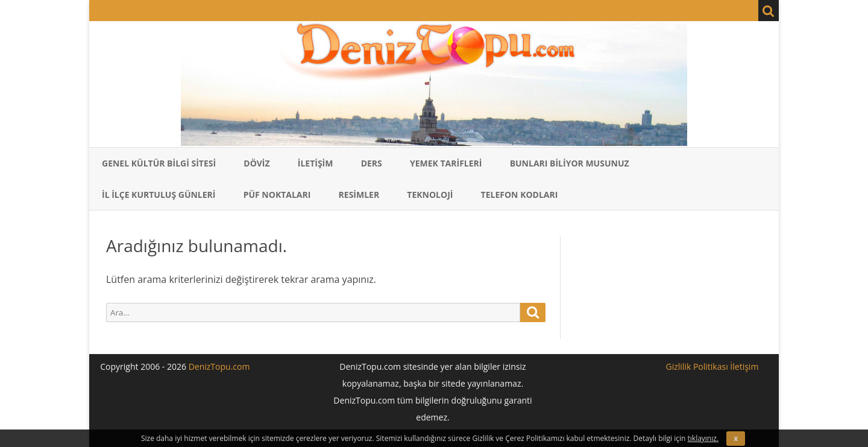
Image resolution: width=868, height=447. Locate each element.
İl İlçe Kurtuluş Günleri (159, 195)
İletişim (316, 163)
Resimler (359, 195)
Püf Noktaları (277, 195)
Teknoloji (430, 195)
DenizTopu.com (219, 366)
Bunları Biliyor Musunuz (570, 163)
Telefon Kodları (520, 195)
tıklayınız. (703, 438)
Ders (372, 163)
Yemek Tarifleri (446, 163)
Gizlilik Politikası (697, 366)
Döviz (256, 163)
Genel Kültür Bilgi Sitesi (159, 163)
